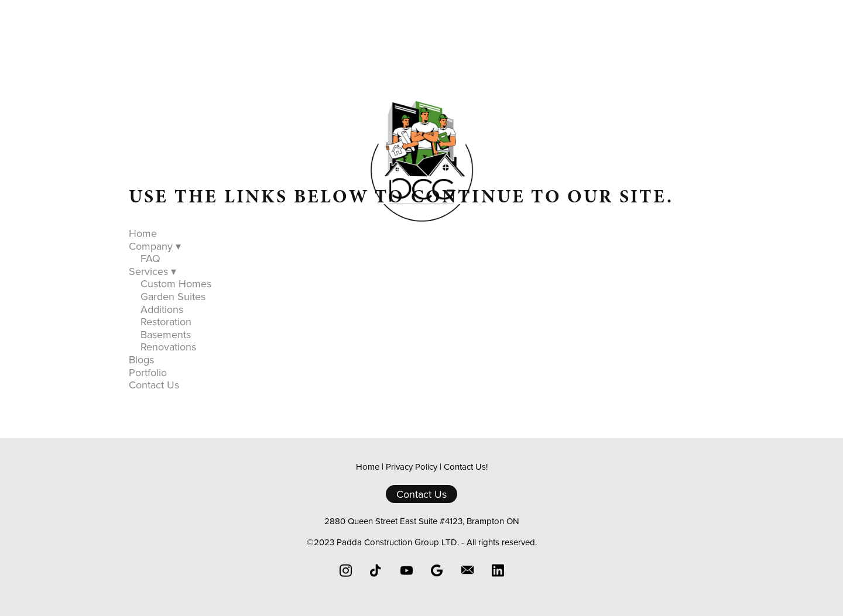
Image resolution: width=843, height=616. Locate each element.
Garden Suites (173, 296)
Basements (166, 334)
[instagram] (345, 570)
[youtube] (406, 570)
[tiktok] (376, 570)
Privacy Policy (412, 467)
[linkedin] (498, 570)
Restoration (166, 321)
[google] (437, 570)
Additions (162, 309)
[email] (467, 570)
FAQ (150, 258)
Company (320, 244)
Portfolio (507, 244)
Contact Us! (466, 467)
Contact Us (576, 244)
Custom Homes (176, 283)
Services (395, 244)
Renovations (168, 347)
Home (255, 244)
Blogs (453, 244)
